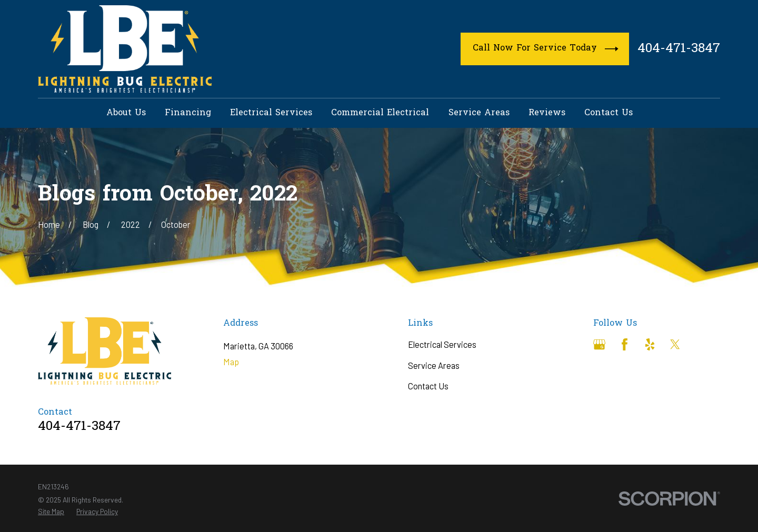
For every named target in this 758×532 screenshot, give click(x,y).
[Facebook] (625, 344)
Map (231, 362)
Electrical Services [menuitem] (271, 113)
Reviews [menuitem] (547, 113)
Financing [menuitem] (188, 113)
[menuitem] (51, 511)
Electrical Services (442, 344)
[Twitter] (675, 344)
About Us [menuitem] (126, 113)
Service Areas (434, 365)
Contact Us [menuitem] (609, 113)
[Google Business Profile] (599, 344)
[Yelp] (650, 344)
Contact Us (428, 386)
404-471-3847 (679, 49)
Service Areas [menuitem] (479, 113)
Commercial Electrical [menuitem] (380, 113)
